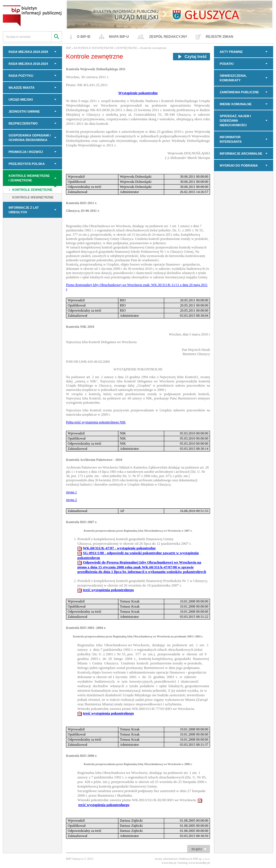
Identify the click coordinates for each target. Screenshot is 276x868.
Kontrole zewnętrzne (32, 190)
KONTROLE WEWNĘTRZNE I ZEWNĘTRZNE (29, 178)
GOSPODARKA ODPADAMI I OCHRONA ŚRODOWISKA (30, 138)
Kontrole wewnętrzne (33, 197)
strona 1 (71, 492)
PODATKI (227, 64)
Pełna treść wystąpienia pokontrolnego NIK (96, 422)
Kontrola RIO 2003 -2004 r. (86, 628)
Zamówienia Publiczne (239, 92)
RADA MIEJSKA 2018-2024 (28, 64)
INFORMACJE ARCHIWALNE (241, 154)
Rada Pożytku (21, 76)
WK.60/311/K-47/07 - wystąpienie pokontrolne (119, 548)
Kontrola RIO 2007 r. (82, 522)
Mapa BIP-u (119, 37)
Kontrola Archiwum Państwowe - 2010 (94, 460)
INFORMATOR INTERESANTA (231, 139)
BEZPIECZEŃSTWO (23, 123)
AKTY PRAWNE (231, 52)
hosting (183, 863)
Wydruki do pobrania (239, 165)
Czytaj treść (191, 57)
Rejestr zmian (220, 37)
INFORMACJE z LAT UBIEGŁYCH (24, 210)
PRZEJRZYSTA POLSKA (27, 164)
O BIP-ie (84, 37)
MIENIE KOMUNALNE (236, 104)
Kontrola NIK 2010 (80, 327)
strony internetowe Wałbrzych (173, 859)
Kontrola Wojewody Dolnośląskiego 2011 (96, 69)
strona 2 (71, 500)
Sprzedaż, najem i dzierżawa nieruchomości (235, 121)
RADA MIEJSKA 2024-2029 (28, 52)
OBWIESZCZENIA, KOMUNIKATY (233, 78)
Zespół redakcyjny (168, 37)
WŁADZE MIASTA (21, 88)
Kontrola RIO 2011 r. (82, 203)
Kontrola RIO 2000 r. (82, 756)
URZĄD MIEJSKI (21, 100)
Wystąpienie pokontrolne (138, 93)
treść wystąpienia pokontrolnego (108, 590)
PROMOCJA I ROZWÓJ (26, 152)
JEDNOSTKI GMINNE (24, 111)
